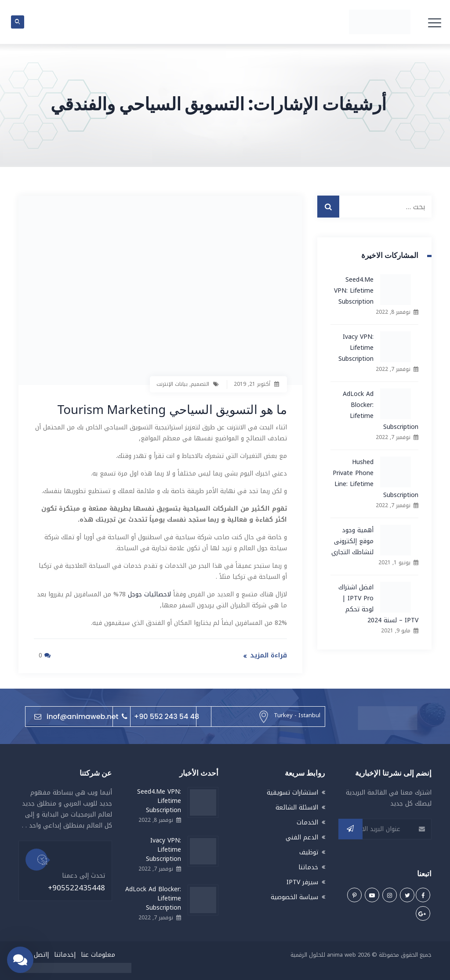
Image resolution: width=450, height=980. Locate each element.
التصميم (200, 384)
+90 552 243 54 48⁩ (160, 716)
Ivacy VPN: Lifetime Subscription (356, 348)
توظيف (309, 852)
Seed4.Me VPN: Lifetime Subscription (354, 291)
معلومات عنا (98, 955)
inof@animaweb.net (76, 716)
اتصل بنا (36, 955)
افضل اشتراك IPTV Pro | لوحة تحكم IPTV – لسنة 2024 (378, 604)
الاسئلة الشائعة (297, 808)
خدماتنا (308, 867)
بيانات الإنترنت (172, 384)
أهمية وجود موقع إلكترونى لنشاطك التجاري (352, 541)
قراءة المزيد (269, 655)
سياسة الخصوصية (294, 897)
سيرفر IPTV (302, 882)
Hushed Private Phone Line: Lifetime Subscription (376, 479)
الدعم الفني (302, 837)
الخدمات (307, 822)
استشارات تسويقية (292, 793)
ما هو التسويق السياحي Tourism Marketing (172, 409)
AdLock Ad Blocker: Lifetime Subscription (381, 410)
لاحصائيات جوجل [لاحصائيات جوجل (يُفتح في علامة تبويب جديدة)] (149, 594)
